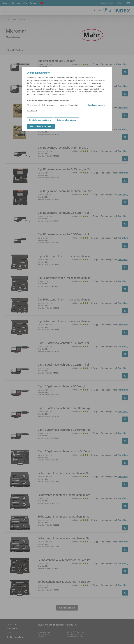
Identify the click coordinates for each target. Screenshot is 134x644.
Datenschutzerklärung (67, 120)
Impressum (32, 111)
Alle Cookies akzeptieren (41, 126)
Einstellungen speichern (40, 120)
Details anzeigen (96, 105)
